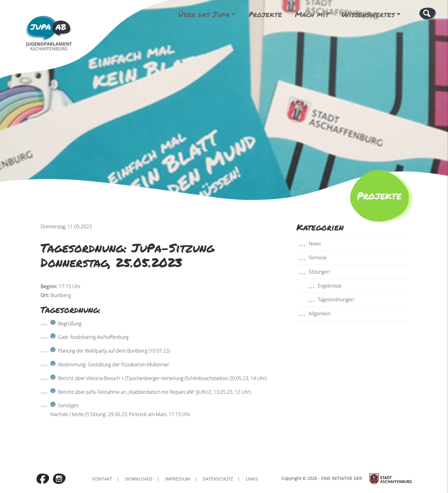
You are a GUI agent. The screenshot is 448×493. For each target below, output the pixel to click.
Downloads (139, 479)
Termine (318, 258)
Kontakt (102, 479)
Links (252, 479)
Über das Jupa (204, 14)
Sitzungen (319, 272)
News (315, 244)
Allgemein (319, 314)
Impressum (178, 479)
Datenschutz (218, 479)
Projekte (265, 14)
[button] (428, 13)
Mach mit (312, 14)
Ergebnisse (330, 286)
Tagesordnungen (336, 299)
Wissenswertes (368, 14)
